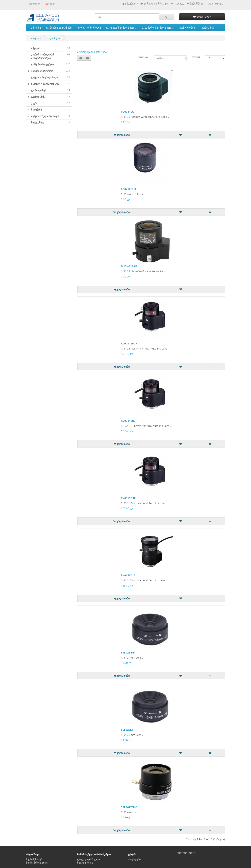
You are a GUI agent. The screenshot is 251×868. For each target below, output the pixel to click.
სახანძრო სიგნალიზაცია (158, 28)
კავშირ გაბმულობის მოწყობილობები (50, 56)
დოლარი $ (35, 4)
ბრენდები (134, 859)
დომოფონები (188, 28)
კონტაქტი (208, 28)
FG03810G (128, 112)
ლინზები (54, 38)
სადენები (50, 110)
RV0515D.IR (128, 498)
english (50, 4)
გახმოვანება (50, 97)
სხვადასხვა (50, 123)
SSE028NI (127, 730)
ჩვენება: (196, 57)
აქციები (36, 28)
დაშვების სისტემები (59, 28)
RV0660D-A (128, 575)
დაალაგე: (143, 57)
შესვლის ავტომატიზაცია (50, 116)
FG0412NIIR (128, 189)
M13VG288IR (129, 266)
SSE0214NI (128, 652)
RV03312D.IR (129, 421)
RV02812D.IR (129, 343)
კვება (50, 103)
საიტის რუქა (85, 863)
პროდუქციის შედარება (92, 52)
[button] (28, 56)
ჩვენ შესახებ (34, 859)
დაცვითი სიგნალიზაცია (121, 28)
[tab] (49, 48)
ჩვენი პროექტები (37, 863)
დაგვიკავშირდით (88, 859)
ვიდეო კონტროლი (89, 28)
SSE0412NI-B (129, 807)
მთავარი (35, 38)
